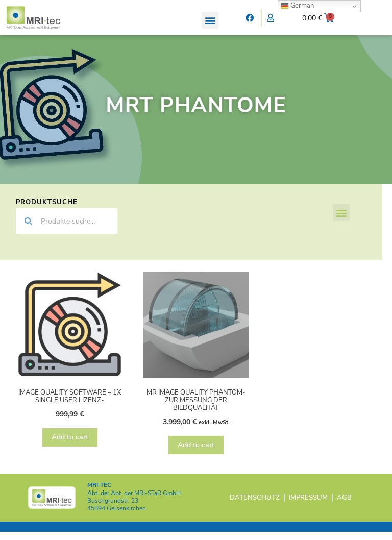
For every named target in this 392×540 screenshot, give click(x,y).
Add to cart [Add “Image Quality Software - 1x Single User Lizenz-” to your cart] (70, 445)
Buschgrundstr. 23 (113, 509)
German (297, 6)
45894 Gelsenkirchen (117, 517)
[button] (210, 20)
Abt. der (134, 501)
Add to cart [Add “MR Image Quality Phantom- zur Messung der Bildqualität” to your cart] (196, 453)
